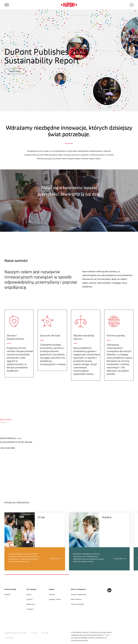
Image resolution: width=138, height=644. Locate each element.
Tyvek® (7, 594)
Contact (52, 594)
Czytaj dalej (54, 559)
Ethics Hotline (76, 599)
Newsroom (31, 604)
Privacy (34, 633)
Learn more (15, 71)
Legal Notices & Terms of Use (16, 633)
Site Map (45, 633)
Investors (30, 609)
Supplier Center (55, 599)
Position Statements (79, 594)
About (29, 594)
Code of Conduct (77, 604)
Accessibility (9, 638)
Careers (30, 599)
